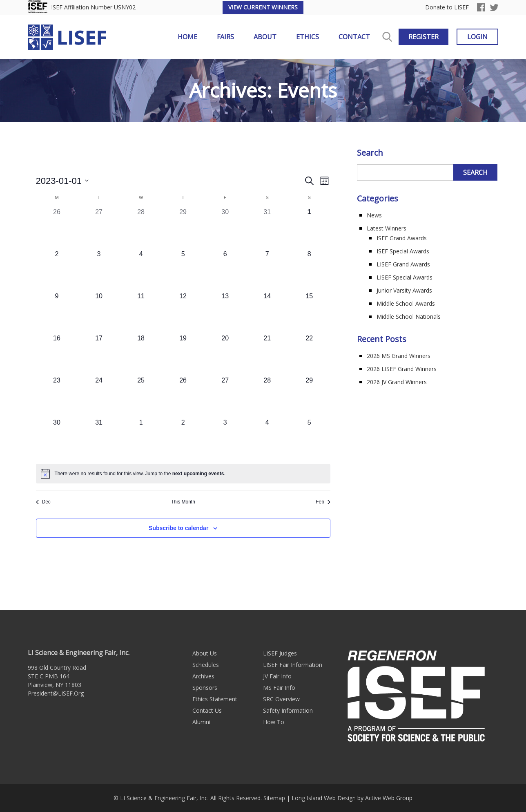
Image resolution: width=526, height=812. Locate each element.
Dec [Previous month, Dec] (43, 502)
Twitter (494, 7)
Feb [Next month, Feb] (323, 502)
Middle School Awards (406, 303)
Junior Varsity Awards (404, 290)
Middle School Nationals (409, 317)
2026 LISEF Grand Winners (402, 369)
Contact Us (207, 710)
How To (274, 722)
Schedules (206, 665)
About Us (205, 653)
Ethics (308, 37)
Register (423, 37)
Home (187, 37)
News (374, 215)
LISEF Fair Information (293, 665)
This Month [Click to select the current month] (183, 502)
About (265, 37)
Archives (203, 676)
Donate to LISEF (447, 8)
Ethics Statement (215, 699)
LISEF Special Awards (405, 277)
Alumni (201, 722)
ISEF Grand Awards (402, 238)
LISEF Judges (280, 653)
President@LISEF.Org (56, 693)
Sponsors (205, 688)
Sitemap (274, 798)
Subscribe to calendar (178, 528)
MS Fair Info (279, 688)
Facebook (481, 7)
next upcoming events (198, 474)
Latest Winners (387, 228)
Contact (354, 37)
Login (477, 37)
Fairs (225, 37)
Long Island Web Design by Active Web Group (352, 798)
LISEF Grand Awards (403, 264)
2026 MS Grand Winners (399, 356)
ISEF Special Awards (403, 251)
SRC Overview (281, 699)
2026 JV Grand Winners (397, 382)
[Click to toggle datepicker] (62, 181)
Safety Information (288, 710)
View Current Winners (263, 7)
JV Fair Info (277, 676)
